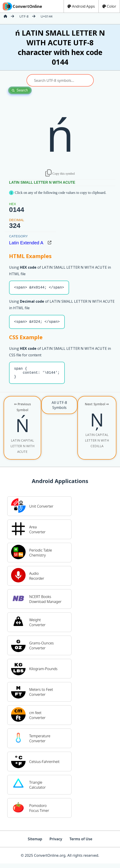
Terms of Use (81, 843)
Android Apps (81, 6)
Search (20, 90)
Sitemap (35, 843)
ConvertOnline (22, 6)
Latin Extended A (26, 243)
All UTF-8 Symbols (59, 410)
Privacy (56, 843)
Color (109, 6)
